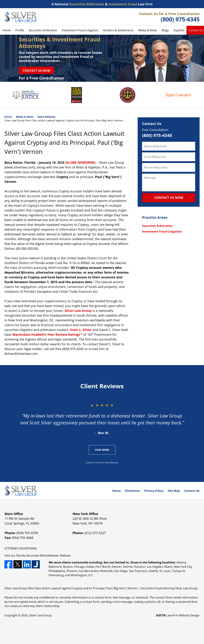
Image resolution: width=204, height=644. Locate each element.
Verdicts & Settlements (118, 30)
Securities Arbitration (43, 30)
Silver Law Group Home (21, 17)
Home (7, 30)
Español (179, 30)
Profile (20, 30)
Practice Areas (155, 217)
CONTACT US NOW (169, 198)
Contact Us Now (36, 70)
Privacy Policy (154, 491)
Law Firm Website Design (178, 615)
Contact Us (152, 124)
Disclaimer (132, 491)
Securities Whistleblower (43, 556)
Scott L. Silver (81, 330)
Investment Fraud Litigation (80, 30)
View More (102, 450)
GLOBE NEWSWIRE (80, 162)
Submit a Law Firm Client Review (102, 463)
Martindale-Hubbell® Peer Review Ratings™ (47, 334)
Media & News (148, 30)
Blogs (165, 30)
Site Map (174, 491)
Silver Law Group (78, 311)
